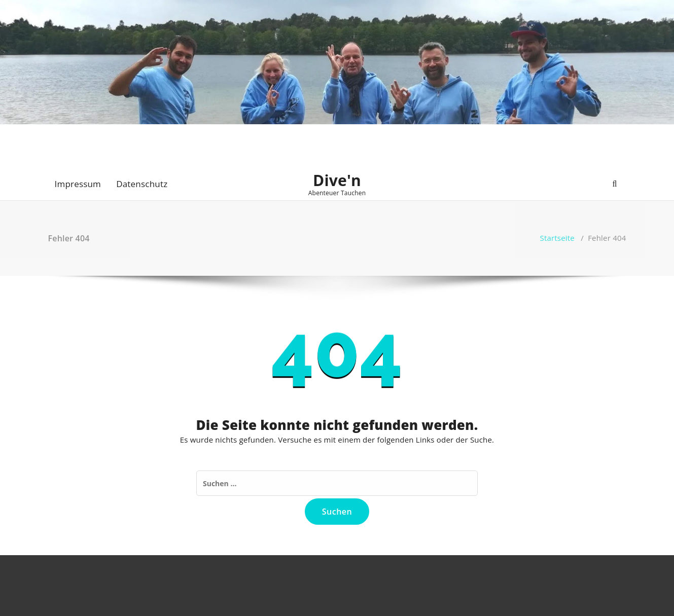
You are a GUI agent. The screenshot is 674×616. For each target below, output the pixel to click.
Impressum (78, 184)
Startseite (557, 238)
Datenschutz (142, 184)
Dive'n (337, 180)
